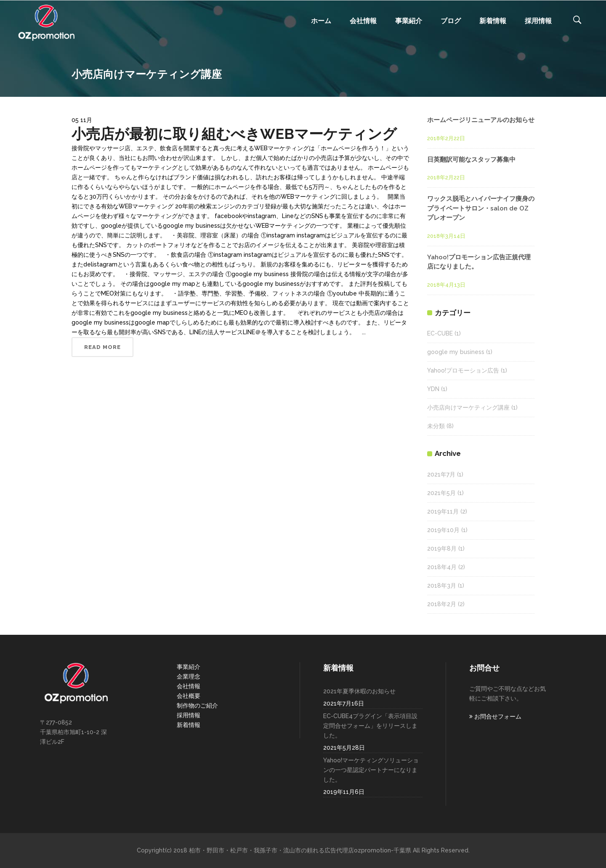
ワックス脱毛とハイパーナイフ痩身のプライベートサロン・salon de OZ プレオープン (481, 208)
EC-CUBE (440, 333)
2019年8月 (442, 548)
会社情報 (189, 686)
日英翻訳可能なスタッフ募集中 (471, 160)
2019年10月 (443, 530)
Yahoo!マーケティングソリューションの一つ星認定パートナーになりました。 (371, 770)
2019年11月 (443, 511)
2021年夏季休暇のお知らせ (359, 691)
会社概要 (189, 696)
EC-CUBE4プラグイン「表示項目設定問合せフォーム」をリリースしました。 (370, 726)
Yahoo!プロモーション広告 (463, 370)
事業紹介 (189, 667)
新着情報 (189, 725)
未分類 (436, 426)
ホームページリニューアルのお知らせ (481, 120)
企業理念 (189, 676)
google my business (456, 352)
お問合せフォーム (495, 716)
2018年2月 (442, 604)
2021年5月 (441, 493)
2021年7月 (441, 474)
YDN (433, 389)
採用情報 (189, 715)
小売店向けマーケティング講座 (468, 407)
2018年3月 (442, 586)
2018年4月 (442, 567)
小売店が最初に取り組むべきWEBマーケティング (234, 134)
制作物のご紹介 (197, 706)
